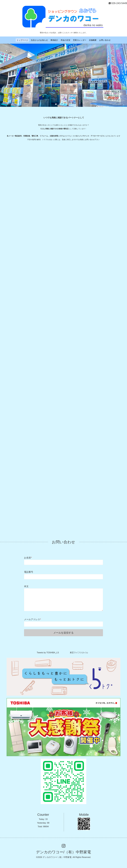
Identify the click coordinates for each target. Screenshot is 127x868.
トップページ (22, 40)
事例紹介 (54, 40)
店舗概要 (93, 40)
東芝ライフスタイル (79, 653)
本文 (26, 586)
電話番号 (29, 572)
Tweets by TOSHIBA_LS (48, 653)
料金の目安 (66, 40)
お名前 (28, 558)
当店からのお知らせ (39, 40)
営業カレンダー (80, 40)
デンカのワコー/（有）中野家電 (63, 852)
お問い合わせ (105, 40)
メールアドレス (32, 619)
